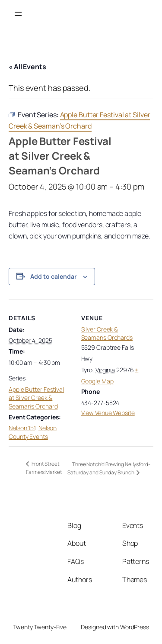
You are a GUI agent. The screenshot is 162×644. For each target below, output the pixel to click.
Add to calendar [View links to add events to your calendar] (54, 276)
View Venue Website (108, 413)
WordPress (135, 627)
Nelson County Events (33, 432)
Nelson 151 (22, 428)
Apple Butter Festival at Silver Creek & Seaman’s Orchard (36, 398)
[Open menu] (18, 14)
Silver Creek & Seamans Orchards (107, 333)
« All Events (27, 67)
